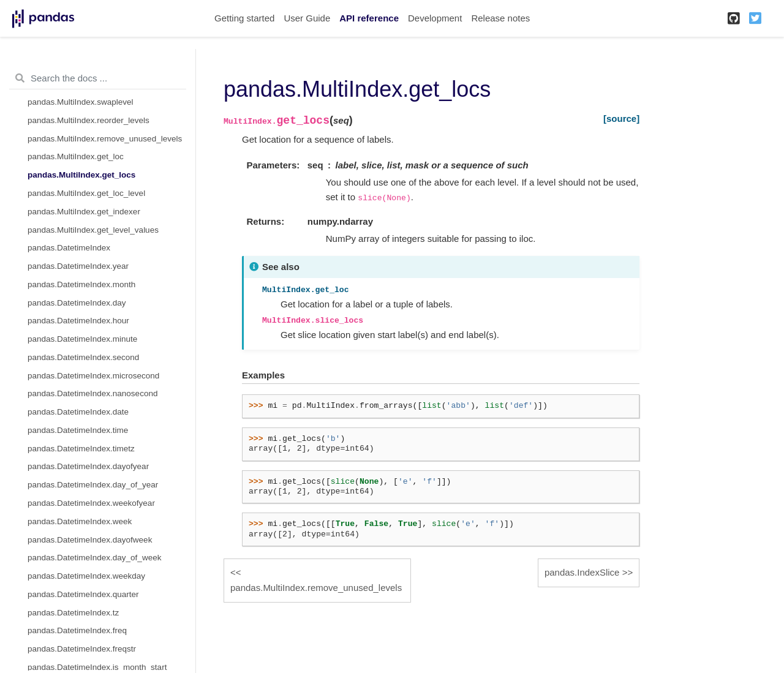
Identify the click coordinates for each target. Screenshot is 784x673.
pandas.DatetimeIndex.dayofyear (88, 466)
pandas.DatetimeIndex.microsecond (93, 376)
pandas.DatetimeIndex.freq (77, 630)
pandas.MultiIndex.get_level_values (93, 230)
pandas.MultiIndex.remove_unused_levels (105, 139)
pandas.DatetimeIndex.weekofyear (91, 503)
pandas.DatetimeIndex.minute (82, 339)
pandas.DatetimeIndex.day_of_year (93, 485)
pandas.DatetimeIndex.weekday (86, 576)
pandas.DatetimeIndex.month (81, 284)
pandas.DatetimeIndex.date (78, 412)
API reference (369, 18)
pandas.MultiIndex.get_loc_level (86, 193)
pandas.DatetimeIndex (69, 248)
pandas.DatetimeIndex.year (78, 266)
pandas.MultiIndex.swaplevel (81, 102)
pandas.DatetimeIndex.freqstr (82, 649)
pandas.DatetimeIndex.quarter (83, 594)
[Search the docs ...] (98, 78)
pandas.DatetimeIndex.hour (78, 321)
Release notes (500, 18)
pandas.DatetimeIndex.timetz (81, 449)
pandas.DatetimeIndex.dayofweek (90, 540)
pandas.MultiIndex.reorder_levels (89, 120)
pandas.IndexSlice (582, 572)
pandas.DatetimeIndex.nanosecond (92, 393)
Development (435, 18)
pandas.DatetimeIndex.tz (73, 613)
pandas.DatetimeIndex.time (78, 430)
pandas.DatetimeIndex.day (77, 303)
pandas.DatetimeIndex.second (83, 357)
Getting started (244, 18)
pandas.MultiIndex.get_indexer (84, 212)
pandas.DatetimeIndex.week (80, 521)
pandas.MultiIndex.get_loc (76, 156)
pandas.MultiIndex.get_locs (81, 175)
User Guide (307, 18)
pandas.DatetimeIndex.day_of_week (94, 558)
